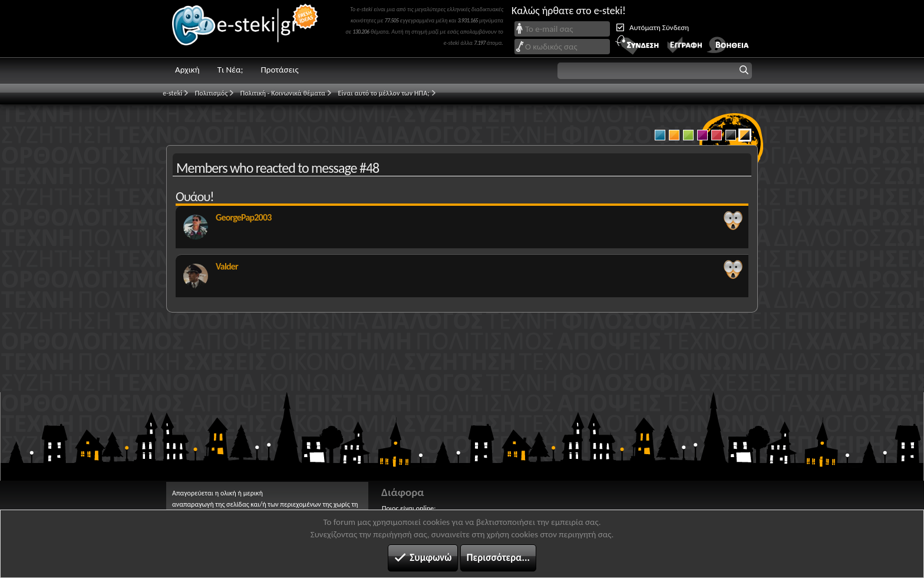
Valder (227, 266)
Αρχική (187, 70)
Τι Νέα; (230, 70)
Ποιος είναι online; (409, 508)
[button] (655, 71)
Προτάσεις (279, 70)
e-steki (246, 29)
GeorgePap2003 (244, 217)
